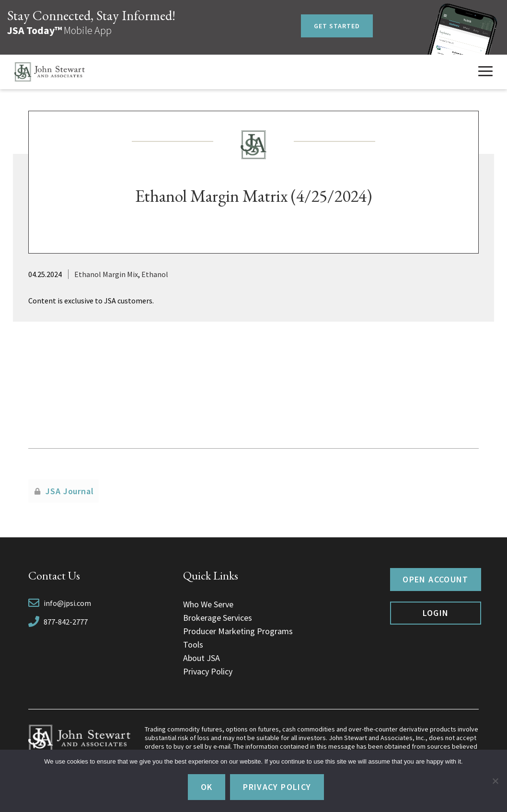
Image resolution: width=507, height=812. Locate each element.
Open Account (435, 579)
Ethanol (155, 274)
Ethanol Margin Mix (106, 274)
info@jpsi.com (67, 603)
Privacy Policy (208, 671)
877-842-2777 (66, 622)
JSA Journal (70, 491)
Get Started (337, 26)
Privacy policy (277, 787)
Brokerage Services (218, 618)
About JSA (202, 658)
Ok (207, 787)
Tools (193, 644)
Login (436, 613)
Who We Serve (208, 604)
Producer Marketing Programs (238, 631)
